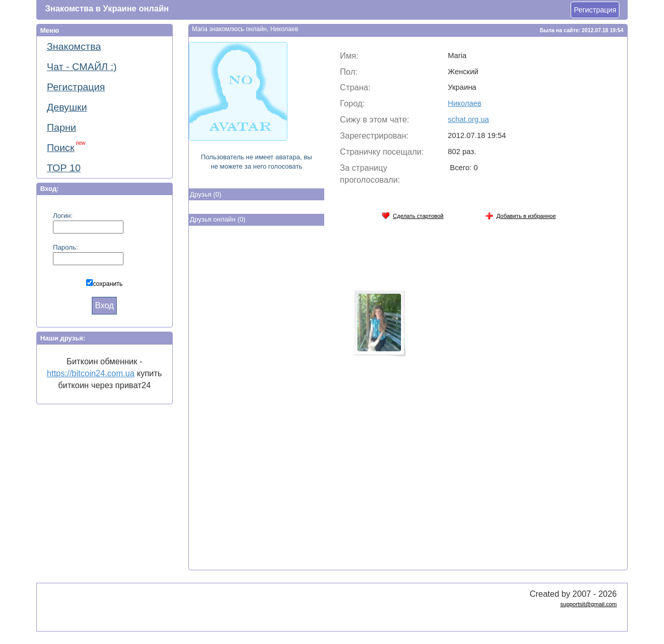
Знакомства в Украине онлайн (107, 9)
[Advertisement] (256, 400)
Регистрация (595, 10)
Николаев (465, 103)
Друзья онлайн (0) (218, 219)
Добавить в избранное (521, 214)
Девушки (67, 107)
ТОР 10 (64, 168)
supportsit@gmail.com (589, 604)
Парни (61, 127)
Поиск (66, 147)
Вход (104, 305)
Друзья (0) (206, 194)
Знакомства (74, 46)
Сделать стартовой (412, 214)
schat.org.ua (468, 119)
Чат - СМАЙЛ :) (82, 67)
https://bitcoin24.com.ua (91, 373)
